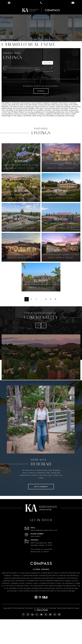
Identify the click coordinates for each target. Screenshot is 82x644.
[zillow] (55, 614)
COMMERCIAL (54, 86)
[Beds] (22, 77)
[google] (50, 614)
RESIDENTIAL (28, 86)
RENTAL (38, 86)
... (41, 308)
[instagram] (28, 614)
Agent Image (42, 610)
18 (55, 308)
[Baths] (60, 77)
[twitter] (37, 614)
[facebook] (23, 614)
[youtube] (41, 614)
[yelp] (46, 614)
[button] (48, 63)
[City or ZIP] (48, 68)
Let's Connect (41, 496)
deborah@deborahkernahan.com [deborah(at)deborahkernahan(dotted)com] (44, 530)
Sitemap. (53, 608)
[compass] (59, 614)
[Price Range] (22, 66)
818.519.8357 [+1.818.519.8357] (36, 536)
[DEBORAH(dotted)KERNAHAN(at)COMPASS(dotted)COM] (73, 3)
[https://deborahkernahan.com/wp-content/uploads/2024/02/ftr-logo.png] (30, 10)
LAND (45, 86)
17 (51, 308)
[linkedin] (32, 614)
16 (46, 308)
